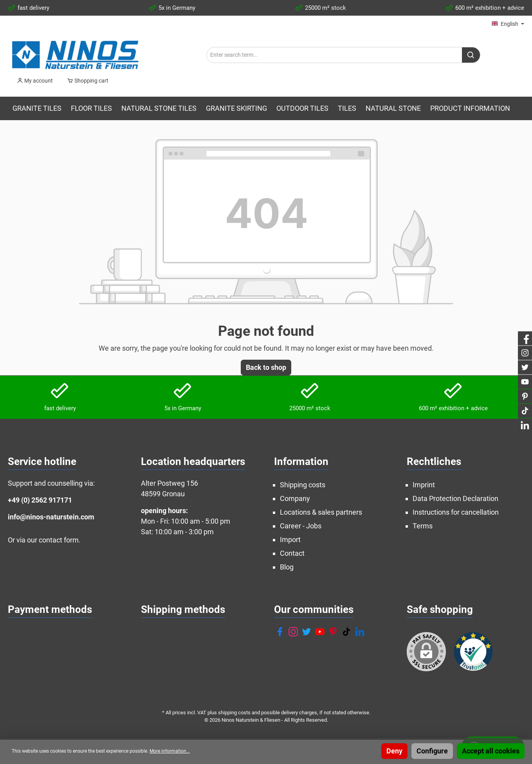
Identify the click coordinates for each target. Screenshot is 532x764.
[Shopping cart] (85, 81)
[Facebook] (280, 632)
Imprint (424, 485)
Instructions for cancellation (456, 512)
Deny (394, 751)
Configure (432, 751)
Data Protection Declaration (455, 498)
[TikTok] (346, 632)
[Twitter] (307, 632)
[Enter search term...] (334, 55)
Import (290, 540)
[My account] (35, 81)
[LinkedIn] (360, 632)
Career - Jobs (301, 526)
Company (295, 498)
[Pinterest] (333, 632)
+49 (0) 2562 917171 (40, 500)
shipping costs (234, 713)
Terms (423, 526)
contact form (59, 540)
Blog (287, 567)
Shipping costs (303, 485)
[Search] (471, 55)
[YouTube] (320, 632)
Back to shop (266, 367)
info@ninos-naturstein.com (51, 517)
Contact (292, 553)
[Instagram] (293, 632)
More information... (170, 751)
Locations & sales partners (321, 512)
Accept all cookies (491, 751)
